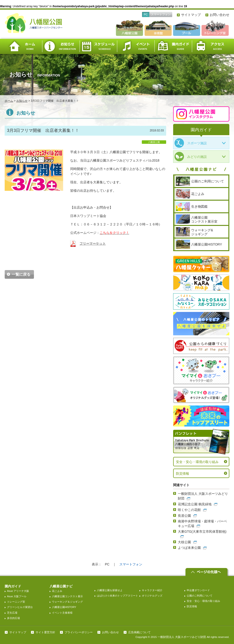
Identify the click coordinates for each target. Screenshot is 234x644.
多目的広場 (13, 618)
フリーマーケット (93, 243)
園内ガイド (173, 46)
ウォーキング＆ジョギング (67, 602)
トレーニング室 (16, 602)
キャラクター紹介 (152, 590)
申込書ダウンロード (198, 590)
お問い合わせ (219, 15)
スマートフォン (161, 14)
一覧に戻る (21, 274)
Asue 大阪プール (17, 596)
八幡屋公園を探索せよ (110, 590)
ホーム (23, 46)
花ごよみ (57, 591)
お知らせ (61, 46)
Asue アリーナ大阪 (18, 591)
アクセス (211, 46)
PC (146, 14)
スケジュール (98, 46)
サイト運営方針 (45, 632)
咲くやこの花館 (189, 510)
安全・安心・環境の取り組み (197, 462)
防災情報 (183, 474)
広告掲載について (139, 632)
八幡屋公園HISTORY (64, 607)
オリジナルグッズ (152, 596)
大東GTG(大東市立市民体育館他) (202, 532)
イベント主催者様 (62, 613)
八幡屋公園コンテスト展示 (67, 596)
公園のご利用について (200, 596)
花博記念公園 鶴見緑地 (195, 504)
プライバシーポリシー (79, 632)
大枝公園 (184, 542)
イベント (136, 46)
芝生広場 (12, 613)
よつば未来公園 (189, 548)
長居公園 (184, 516)
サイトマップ (191, 15)
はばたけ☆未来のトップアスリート (117, 596)
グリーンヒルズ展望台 (20, 607)
